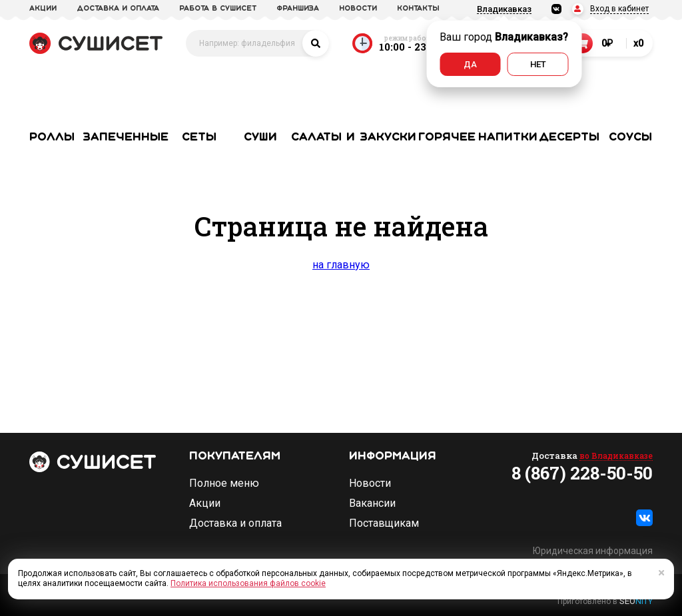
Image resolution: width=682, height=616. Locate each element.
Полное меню (224, 483)
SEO (636, 601)
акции (43, 9)
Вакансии (372, 503)
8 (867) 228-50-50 (582, 473)
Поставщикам (384, 523)
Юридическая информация (593, 551)
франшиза (298, 9)
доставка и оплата (118, 9)
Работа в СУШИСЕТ (218, 9)
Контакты (418, 9)
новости (358, 9)
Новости (370, 483)
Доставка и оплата (235, 523)
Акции (205, 503)
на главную (341, 265)
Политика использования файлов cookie (248, 583)
